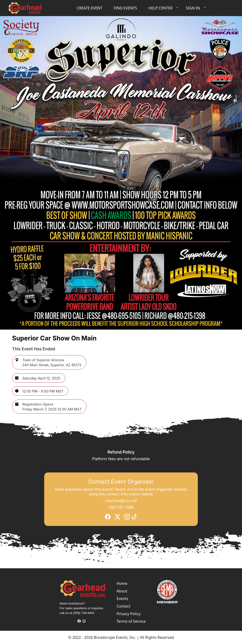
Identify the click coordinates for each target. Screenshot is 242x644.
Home (122, 583)
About (122, 591)
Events (122, 599)
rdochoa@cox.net (121, 501)
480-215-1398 (121, 507)
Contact (123, 606)
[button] (162, 8)
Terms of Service (131, 621)
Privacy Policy (128, 614)
